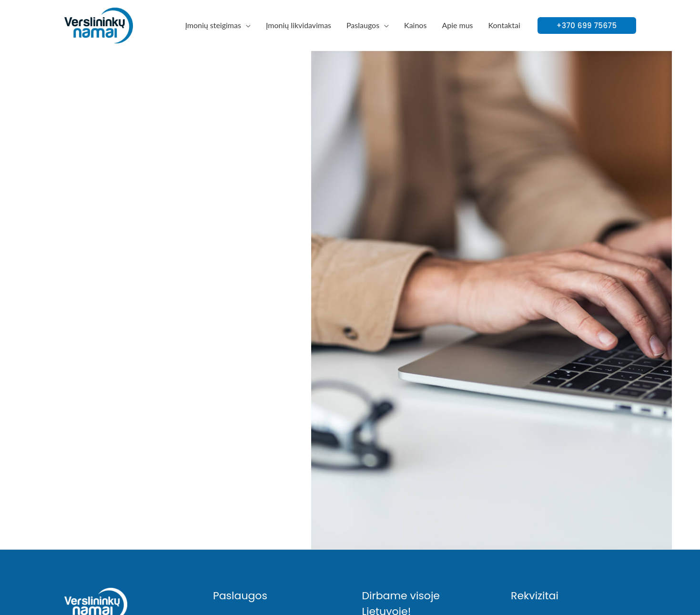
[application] (246, 25)
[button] (587, 26)
